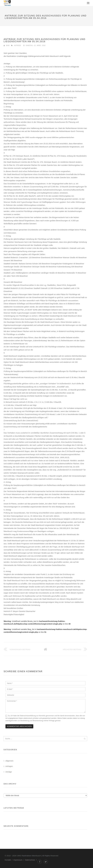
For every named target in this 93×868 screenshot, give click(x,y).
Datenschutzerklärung (28, 716)
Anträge (17, 45)
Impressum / (19, 860)
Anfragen (9, 766)
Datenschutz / (31, 860)
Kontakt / (9, 860)
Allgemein (9, 761)
